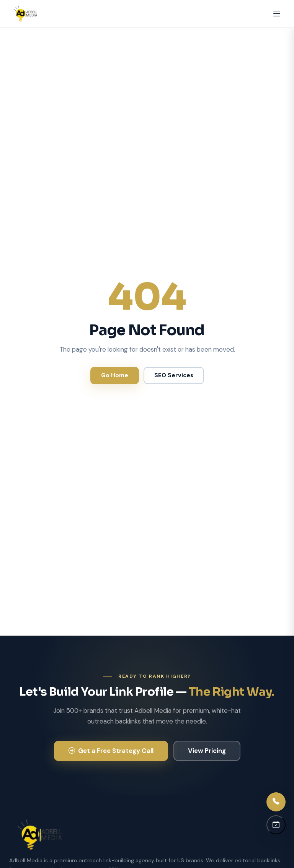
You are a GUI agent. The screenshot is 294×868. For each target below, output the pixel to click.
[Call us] (276, 802)
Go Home (115, 375)
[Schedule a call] (276, 825)
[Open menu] (277, 14)
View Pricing (207, 751)
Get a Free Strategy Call (111, 751)
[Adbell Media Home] (25, 14)
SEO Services (174, 375)
